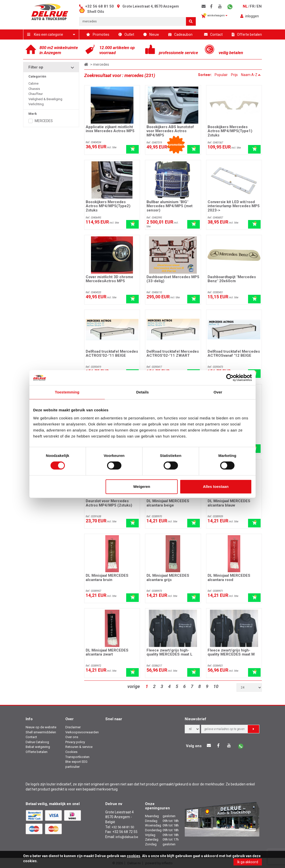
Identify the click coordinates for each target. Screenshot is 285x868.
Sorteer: (205, 75)
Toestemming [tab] (67, 392)
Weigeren (142, 486)
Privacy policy (75, 742)
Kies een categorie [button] (51, 34)
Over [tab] (218, 392)
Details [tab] (142, 392)
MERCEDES (44, 121)
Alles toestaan (216, 486)
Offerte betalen (247, 34)
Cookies (71, 752)
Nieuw (151, 34)
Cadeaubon (180, 34)
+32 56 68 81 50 (100, 6)
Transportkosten (77, 757)
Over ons (72, 737)
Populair (221, 75)
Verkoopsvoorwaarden (82, 732)
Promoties (98, 34)
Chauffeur (36, 94)
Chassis (34, 89)
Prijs (234, 75)
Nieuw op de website (41, 727)
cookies (133, 856)
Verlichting (36, 104)
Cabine (33, 83)
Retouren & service (79, 747)
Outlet (126, 34)
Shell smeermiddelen (41, 732)
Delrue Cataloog (37, 742)
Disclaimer (73, 727)
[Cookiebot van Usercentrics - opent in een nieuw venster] (230, 378)
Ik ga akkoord (248, 862)
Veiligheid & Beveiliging (45, 99)
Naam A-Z (251, 75)
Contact (213, 34)
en (259, 6)
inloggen (250, 16)
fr (252, 6)
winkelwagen (214, 16)
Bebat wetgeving (38, 747)
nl (245, 6)
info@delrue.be (127, 837)
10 (216, 686)
